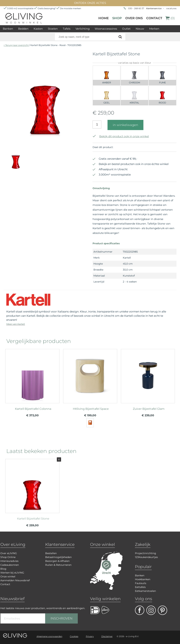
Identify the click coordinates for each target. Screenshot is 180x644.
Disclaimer (107, 636)
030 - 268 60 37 (136, 8)
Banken (8, 29)
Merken (154, 29)
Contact (154, 18)
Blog (3, 569)
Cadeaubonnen (10, 565)
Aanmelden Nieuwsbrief (15, 580)
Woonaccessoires (106, 29)
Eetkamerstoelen (145, 591)
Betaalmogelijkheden (58, 557)
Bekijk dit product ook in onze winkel (121, 136)
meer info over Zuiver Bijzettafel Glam (148, 376)
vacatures (171, 8)
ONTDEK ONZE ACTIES (90, 3)
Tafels (67, 29)
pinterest (162, 610)
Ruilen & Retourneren (58, 565)
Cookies (74, 636)
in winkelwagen (125, 125)
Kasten (38, 29)
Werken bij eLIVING (12, 573)
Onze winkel (8, 576)
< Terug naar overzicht (16, 45)
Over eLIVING (9, 553)
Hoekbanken (143, 579)
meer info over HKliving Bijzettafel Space (90, 376)
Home (104, 18)
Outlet (126, 29)
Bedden (23, 29)
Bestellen (51, 553)
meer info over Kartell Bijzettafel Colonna (32, 376)
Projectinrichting (146, 553)
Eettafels (140, 587)
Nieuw (140, 29)
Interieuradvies (9, 561)
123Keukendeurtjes (146, 557)
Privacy (90, 636)
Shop (117, 18)
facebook (140, 610)
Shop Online (8, 557)
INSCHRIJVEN (61, 618)
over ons (134, 18)
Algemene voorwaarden (49, 636)
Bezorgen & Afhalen (57, 561)
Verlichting (83, 29)
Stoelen (53, 29)
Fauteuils (141, 583)
